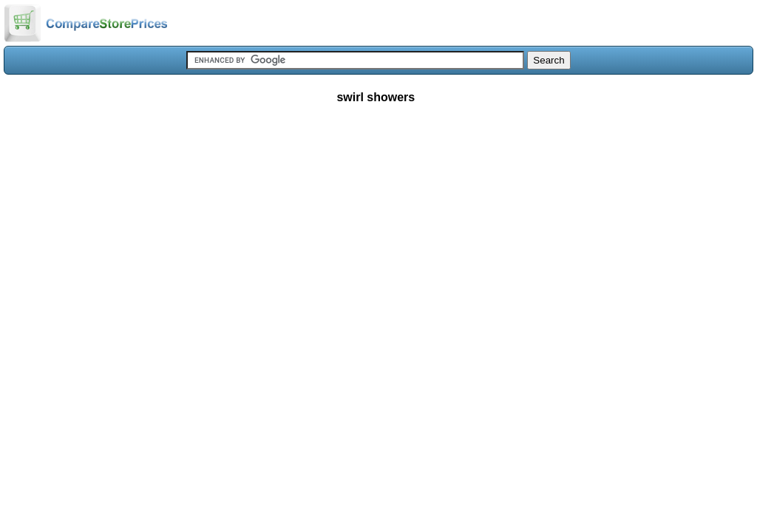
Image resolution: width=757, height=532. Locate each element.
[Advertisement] (378, 225)
